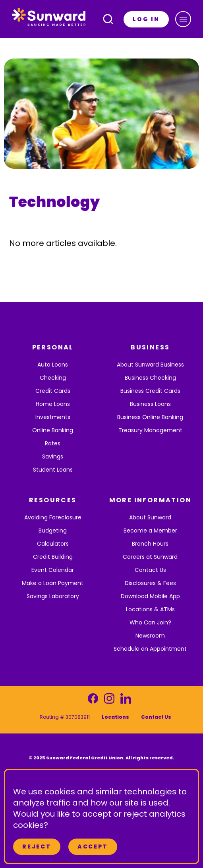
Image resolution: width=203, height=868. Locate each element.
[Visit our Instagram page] (109, 701)
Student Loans (53, 470)
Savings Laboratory (53, 596)
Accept (93, 847)
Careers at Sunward (150, 557)
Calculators (53, 544)
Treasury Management (150, 430)
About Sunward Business (150, 365)
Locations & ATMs (150, 609)
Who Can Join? (150, 622)
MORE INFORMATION (150, 500)
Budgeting (53, 531)
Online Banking (53, 430)
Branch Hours (150, 544)
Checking (53, 378)
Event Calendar (53, 570)
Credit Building (53, 557)
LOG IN (146, 19)
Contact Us (150, 570)
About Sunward (150, 517)
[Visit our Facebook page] (93, 701)
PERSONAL (53, 347)
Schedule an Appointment (150, 649)
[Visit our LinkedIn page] (126, 701)
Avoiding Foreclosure (53, 517)
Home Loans (53, 404)
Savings (53, 456)
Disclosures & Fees (150, 583)
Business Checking (150, 378)
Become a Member (150, 531)
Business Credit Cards (150, 391)
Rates (53, 443)
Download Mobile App (150, 596)
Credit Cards (53, 391)
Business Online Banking (150, 417)
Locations (115, 717)
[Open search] (108, 19)
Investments (53, 417)
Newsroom (150, 636)
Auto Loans (53, 365)
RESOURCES (53, 500)
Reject (37, 847)
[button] (183, 19)
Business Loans (150, 404)
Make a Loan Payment (53, 583)
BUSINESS (150, 347)
